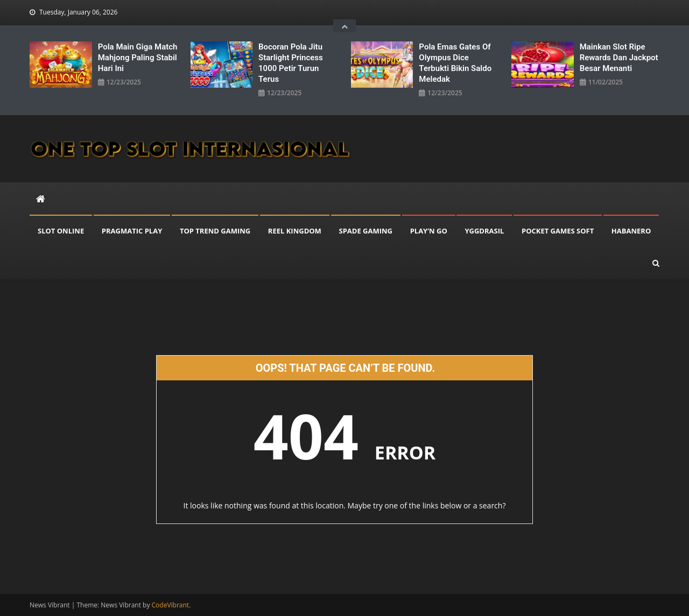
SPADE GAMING (366, 231)
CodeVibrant (171, 605)
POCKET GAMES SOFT (558, 231)
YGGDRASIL (484, 231)
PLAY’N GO (429, 231)
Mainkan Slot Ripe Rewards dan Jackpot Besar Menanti (619, 58)
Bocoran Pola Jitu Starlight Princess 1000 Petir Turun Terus (291, 63)
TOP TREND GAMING (215, 231)
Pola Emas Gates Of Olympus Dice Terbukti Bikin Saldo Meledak (455, 63)
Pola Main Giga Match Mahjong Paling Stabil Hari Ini (138, 58)
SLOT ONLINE (61, 231)
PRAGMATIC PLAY (132, 231)
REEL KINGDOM (295, 231)
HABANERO (631, 231)
